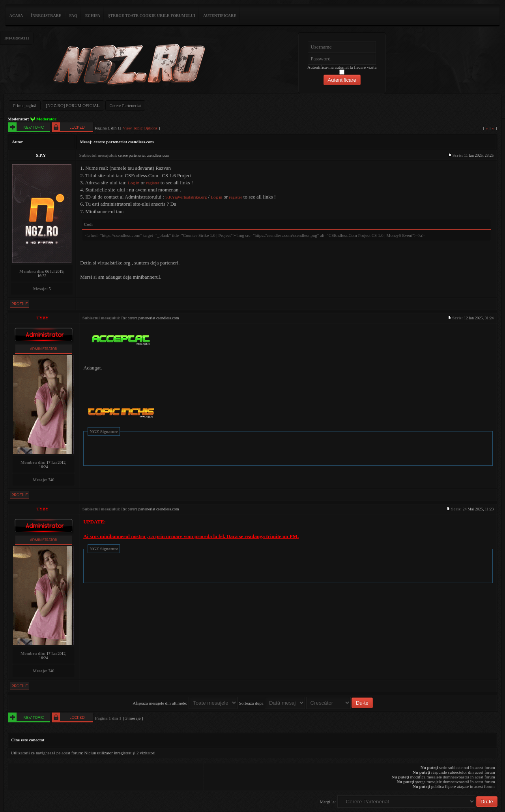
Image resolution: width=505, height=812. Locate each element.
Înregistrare (46, 16)
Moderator (46, 119)
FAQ (73, 16)
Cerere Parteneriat (125, 105)
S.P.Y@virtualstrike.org (186, 197)
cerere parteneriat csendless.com (124, 142)
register (153, 183)
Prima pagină (24, 105)
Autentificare (220, 16)
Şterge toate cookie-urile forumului (152, 16)
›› (493, 128)
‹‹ (487, 128)
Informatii (17, 38)
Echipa (93, 16)
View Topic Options (140, 128)
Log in (134, 183)
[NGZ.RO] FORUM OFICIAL (73, 105)
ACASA (16, 16)
